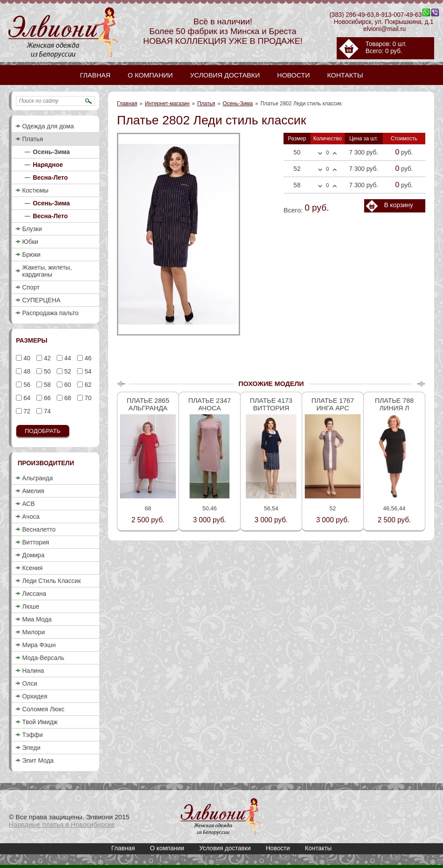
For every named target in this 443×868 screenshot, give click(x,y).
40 (26, 358)
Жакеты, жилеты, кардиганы (47, 271)
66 (46, 398)
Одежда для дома (48, 126)
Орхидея (35, 696)
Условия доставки (225, 848)
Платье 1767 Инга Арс (333, 404)
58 (46, 385)
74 (46, 411)
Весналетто (39, 529)
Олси (30, 683)
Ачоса (31, 517)
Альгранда (37, 478)
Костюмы (35, 190)
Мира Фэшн (39, 645)
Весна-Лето (50, 177)
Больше (335, 153)
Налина (33, 671)
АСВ (28, 504)
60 (67, 385)
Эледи (31, 748)
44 (67, 358)
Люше (31, 606)
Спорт (31, 287)
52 (67, 371)
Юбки (30, 242)
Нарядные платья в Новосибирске (62, 824)
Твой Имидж (40, 722)
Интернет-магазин (167, 104)
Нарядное (48, 165)
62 (87, 385)
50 (46, 371)
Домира (33, 555)
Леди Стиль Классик (51, 581)
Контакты (318, 848)
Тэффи (33, 735)
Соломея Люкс (43, 709)
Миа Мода (37, 619)
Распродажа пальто (50, 313)
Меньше (320, 154)
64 (26, 398)
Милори (33, 632)
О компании (167, 848)
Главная (127, 104)
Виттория (36, 542)
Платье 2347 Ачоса (210, 404)
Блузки (32, 229)
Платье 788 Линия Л (394, 404)
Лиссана (34, 594)
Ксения (32, 568)
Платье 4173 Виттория (271, 404)
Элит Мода (38, 760)
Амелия (33, 491)
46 (87, 358)
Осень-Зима (238, 104)
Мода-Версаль (43, 658)
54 (87, 371)
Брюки (31, 255)
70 (87, 398)
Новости (278, 848)
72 (26, 411)
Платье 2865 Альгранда (148, 404)
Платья (206, 104)
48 (26, 371)
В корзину (398, 205)
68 (67, 398)
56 (26, 385)
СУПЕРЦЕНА (41, 300)
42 (46, 358)
